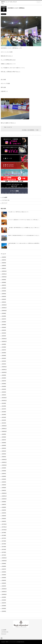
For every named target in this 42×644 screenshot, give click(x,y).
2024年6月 (4, 322)
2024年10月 (4, 311)
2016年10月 (4, 561)
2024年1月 (4, 336)
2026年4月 (4, 260)
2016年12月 (4, 558)
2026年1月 (4, 268)
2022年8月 (4, 378)
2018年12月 (4, 493)
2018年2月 (4, 519)
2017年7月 (4, 538)
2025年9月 (4, 280)
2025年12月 (4, 271)
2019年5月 (4, 479)
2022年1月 (4, 395)
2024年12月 (4, 305)
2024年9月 (4, 313)
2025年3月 (4, 297)
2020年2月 (4, 454)
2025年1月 (4, 302)
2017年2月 (4, 552)
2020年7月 (4, 440)
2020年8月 (4, 437)
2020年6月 (4, 443)
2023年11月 (4, 341)
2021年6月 (4, 412)
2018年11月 (4, 496)
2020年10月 (4, 431)
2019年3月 (4, 485)
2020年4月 (4, 448)
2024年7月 (4, 319)
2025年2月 (4, 299)
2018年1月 (4, 521)
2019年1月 (4, 490)
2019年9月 (4, 468)
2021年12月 (4, 398)
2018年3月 (4, 516)
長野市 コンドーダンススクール (11, 642)
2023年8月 (4, 347)
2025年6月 (4, 288)
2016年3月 (4, 580)
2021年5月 (4, 415)
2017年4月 (4, 547)
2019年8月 (4, 471)
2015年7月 (4, 603)
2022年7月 (4, 381)
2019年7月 (4, 474)
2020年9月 (4, 434)
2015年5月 (4, 609)
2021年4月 (4, 417)
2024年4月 (4, 327)
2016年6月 (4, 572)
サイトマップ (4, 203)
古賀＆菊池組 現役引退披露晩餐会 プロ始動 (30, 130)
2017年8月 (4, 535)
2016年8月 (4, 566)
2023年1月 (4, 364)
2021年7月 (4, 409)
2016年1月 (4, 586)
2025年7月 (4, 285)
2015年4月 (4, 611)
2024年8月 (4, 316)
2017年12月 (4, 524)
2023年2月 (4, 361)
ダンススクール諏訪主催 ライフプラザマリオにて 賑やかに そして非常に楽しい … (24, 220)
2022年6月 (4, 384)
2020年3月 (4, 451)
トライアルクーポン (6, 200)
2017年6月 (4, 541)
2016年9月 (4, 564)
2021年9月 (4, 403)
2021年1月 (4, 423)
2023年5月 (4, 356)
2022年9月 (4, 375)
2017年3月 (4, 549)
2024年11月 (4, 308)
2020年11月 (4, 429)
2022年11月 (4, 370)
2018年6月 (4, 507)
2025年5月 (4, 291)
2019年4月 (4, 482)
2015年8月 (4, 600)
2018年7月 (4, 505)
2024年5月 (4, 325)
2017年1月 (4, 555)
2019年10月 (4, 465)
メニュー (39, 2)
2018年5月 (4, 510)
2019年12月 (4, 460)
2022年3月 (4, 389)
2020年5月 (4, 445)
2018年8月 (4, 502)
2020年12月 (4, 426)
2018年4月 (4, 513)
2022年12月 (4, 367)
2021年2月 (4, 420)
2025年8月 (4, 282)
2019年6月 (4, 476)
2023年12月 (4, 339)
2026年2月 (4, 266)
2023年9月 (4, 344)
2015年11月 (4, 592)
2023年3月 (4, 358)
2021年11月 (4, 401)
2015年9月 (4, 597)
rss (2, 638)
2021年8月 (4, 406)
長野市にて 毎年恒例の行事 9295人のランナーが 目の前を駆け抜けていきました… (24, 235)
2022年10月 (4, 372)
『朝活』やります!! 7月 (8, 127)
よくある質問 (4, 197)
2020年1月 (4, 457)
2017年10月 (4, 530)
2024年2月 (4, 333)
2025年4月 (4, 294)
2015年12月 (4, 589)
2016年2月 (4, 583)
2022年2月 (4, 392)
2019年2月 (4, 488)
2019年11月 (4, 462)
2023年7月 (4, 350)
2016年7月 (4, 569)
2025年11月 (4, 274)
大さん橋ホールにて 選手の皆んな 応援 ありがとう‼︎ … (19, 212)
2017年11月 (4, 527)
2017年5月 (4, 544)
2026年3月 (4, 263)
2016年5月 (4, 575)
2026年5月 (4, 257)
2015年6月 (4, 606)
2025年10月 (4, 277)
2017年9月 (4, 533)
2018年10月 (4, 499)
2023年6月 (4, 353)
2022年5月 (4, 386)
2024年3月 (4, 330)
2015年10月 (4, 594)
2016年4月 (4, 578)
